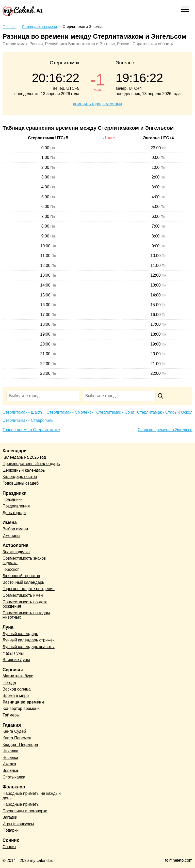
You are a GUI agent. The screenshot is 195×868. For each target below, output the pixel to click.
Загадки (10, 817)
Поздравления (16, 506)
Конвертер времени (21, 708)
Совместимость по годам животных (26, 615)
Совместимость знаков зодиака (24, 560)
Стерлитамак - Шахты (23, 412)
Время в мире (16, 695)
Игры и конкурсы (18, 824)
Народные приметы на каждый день (32, 796)
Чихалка (10, 751)
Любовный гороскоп (21, 576)
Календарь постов (20, 477)
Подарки (11, 830)
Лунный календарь (20, 634)
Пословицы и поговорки (25, 811)
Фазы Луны (13, 653)
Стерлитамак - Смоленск (70, 412)
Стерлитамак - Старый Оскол (165, 412)
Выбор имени (15, 529)
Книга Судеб (14, 731)
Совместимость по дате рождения (25, 604)
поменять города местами (97, 104)
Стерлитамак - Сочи (115, 412)
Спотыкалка (14, 777)
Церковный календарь (24, 470)
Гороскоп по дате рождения (29, 589)
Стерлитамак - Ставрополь (28, 420)
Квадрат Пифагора (20, 745)
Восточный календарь (23, 582)
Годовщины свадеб (21, 483)
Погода (9, 683)
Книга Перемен (17, 738)
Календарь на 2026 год (24, 457)
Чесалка (10, 758)
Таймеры (11, 715)
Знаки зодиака (16, 552)
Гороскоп (11, 569)
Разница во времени (23, 702)
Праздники (13, 499)
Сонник (9, 847)
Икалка (9, 764)
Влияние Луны (16, 660)
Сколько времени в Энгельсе (165, 430)
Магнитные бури (18, 676)
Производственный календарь (31, 464)
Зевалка (10, 770)
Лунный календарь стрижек (28, 640)
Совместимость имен (23, 595)
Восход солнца (17, 689)
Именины (11, 536)
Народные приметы (21, 804)
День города (14, 513)
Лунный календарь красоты (29, 647)
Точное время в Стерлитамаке (31, 430)
